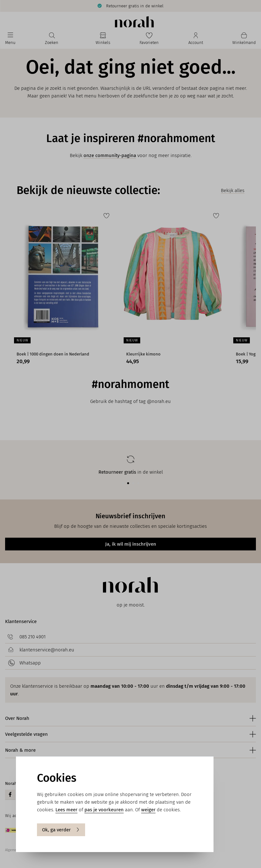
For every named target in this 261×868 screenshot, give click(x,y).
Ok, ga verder (61, 830)
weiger (148, 810)
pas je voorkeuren (104, 810)
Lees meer (66, 810)
